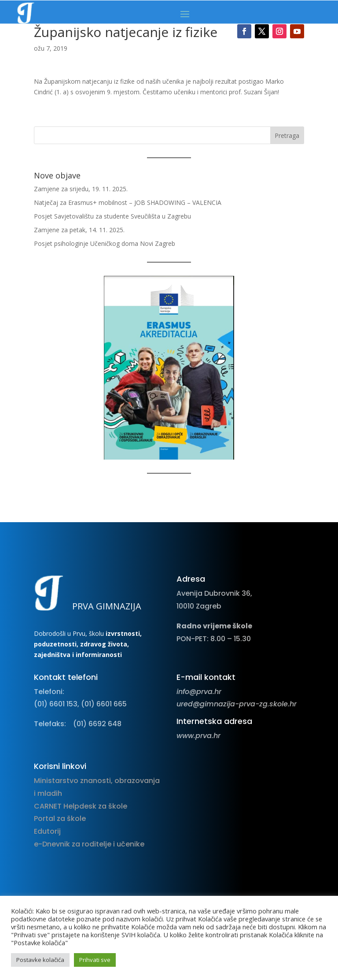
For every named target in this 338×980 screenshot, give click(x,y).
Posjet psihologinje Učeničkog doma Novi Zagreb (105, 243)
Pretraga (287, 135)
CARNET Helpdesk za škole (81, 806)
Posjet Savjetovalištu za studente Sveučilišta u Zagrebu (112, 216)
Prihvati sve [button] (95, 960)
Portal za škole (60, 819)
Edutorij (47, 831)
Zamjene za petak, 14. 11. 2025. (79, 230)
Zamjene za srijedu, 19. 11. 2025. (81, 189)
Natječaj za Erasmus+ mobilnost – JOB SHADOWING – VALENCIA (128, 202)
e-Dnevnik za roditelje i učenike (89, 844)
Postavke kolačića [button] (40, 960)
